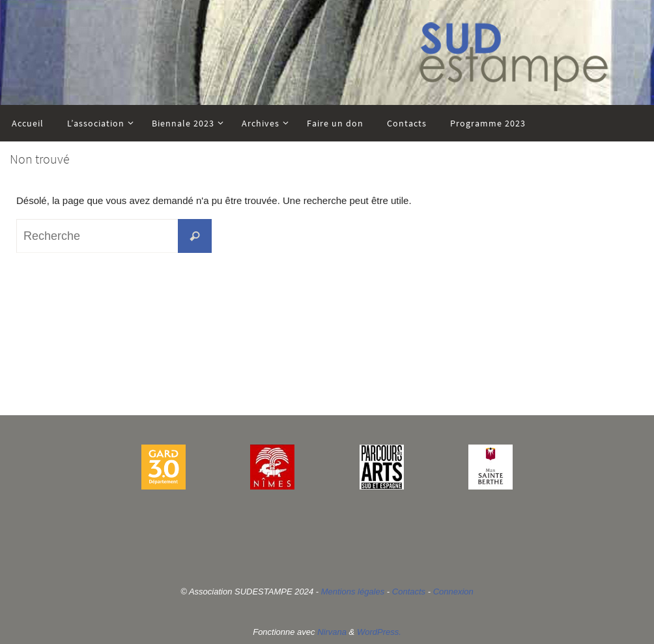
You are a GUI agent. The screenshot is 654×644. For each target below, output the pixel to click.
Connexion (453, 592)
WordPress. (379, 632)
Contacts (409, 592)
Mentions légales (353, 592)
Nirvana (332, 632)
